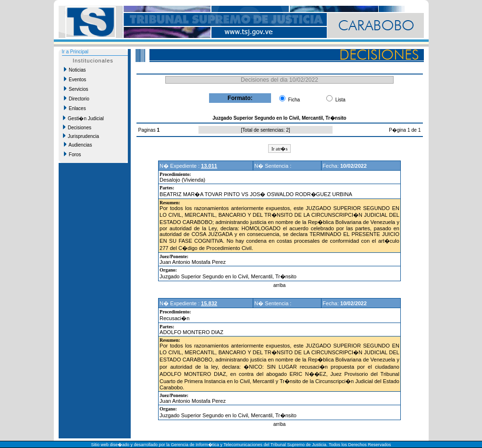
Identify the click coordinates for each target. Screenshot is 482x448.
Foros (73, 154)
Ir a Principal (75, 52)
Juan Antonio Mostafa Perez (193, 262)
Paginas (148, 130)
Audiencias (78, 145)
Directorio (77, 99)
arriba (280, 285)
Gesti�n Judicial (84, 118)
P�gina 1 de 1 (405, 130)
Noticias (75, 70)
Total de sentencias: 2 (266, 130)
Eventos (75, 79)
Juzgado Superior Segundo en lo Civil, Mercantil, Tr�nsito (228, 276)
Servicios (76, 89)
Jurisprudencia (81, 136)
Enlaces (75, 108)
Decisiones (77, 127)
